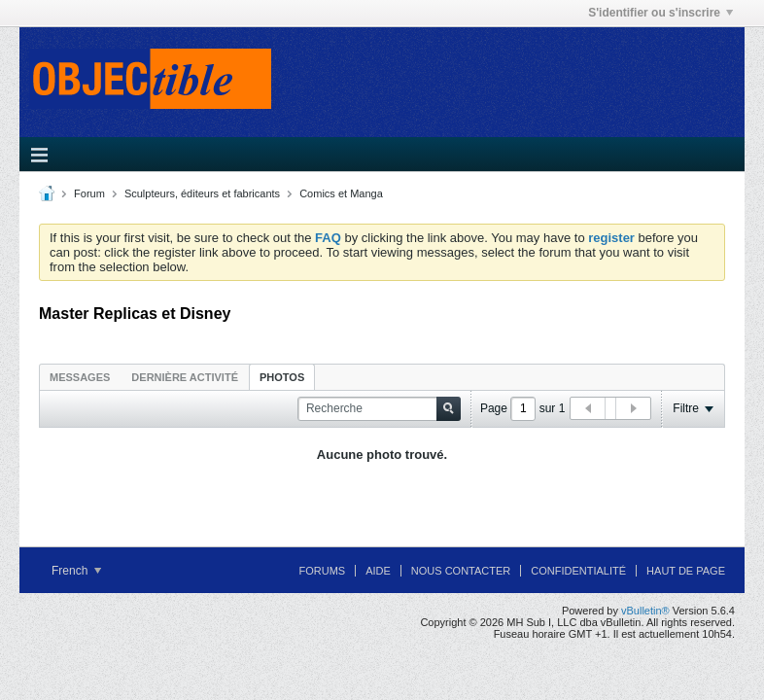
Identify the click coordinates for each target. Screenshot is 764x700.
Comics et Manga (341, 193)
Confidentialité (578, 571)
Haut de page (686, 571)
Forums (322, 571)
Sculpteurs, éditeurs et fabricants (202, 193)
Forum (89, 193)
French (76, 571)
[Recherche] (379, 409)
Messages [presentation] (80, 377)
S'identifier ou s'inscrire (660, 13)
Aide (378, 571)
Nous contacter (461, 571)
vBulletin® (645, 611)
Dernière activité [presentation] (185, 377)
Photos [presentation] (282, 377)
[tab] (80, 377)
